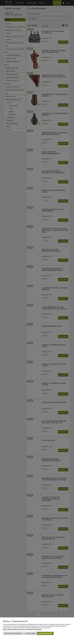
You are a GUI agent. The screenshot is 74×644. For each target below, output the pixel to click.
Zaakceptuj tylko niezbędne (13, 633)
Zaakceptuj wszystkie (45, 633)
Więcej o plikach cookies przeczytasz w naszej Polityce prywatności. (22, 629)
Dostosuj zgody (30, 633)
